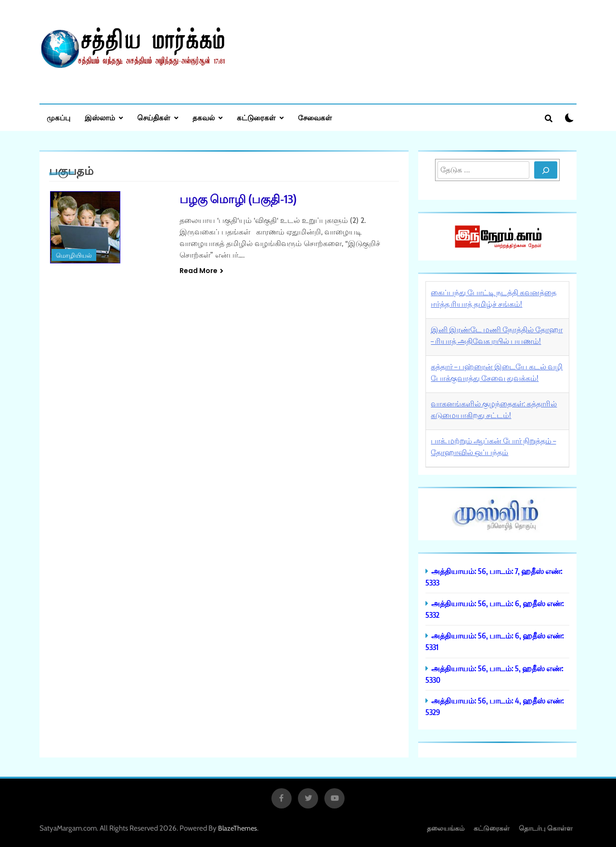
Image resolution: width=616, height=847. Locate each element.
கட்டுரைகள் (256, 117)
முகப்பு (58, 117)
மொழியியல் (74, 255)
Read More (201, 271)
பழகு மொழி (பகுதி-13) (238, 198)
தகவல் (204, 117)
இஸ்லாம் (100, 117)
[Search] (546, 170)
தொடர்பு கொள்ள (546, 828)
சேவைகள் (315, 117)
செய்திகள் (154, 117)
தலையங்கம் (446, 828)
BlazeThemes (237, 828)
